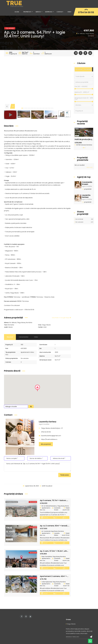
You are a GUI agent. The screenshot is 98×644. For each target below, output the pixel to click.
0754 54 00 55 (86, 12)
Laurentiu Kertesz (48, 422)
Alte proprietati (46, 444)
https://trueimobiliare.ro (49, 439)
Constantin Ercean (87, 183)
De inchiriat (79, 69)
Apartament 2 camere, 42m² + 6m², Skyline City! (61, 576)
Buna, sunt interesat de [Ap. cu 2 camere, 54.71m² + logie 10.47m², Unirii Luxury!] (37, 467)
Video (36, 337)
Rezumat (10, 337)
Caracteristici (23, 337)
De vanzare (88, 69)
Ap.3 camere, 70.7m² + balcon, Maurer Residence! (62, 500)
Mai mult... (90, 167)
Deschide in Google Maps (61, 318)
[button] (22, 108)
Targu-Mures (71, 624)
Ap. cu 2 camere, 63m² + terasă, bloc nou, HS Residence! (64, 526)
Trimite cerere (65, 475)
